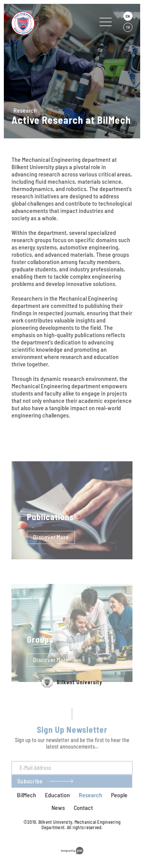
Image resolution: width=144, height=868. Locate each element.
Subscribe (30, 791)
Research (25, 110)
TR (128, 27)
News (58, 807)
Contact (83, 807)
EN (128, 16)
